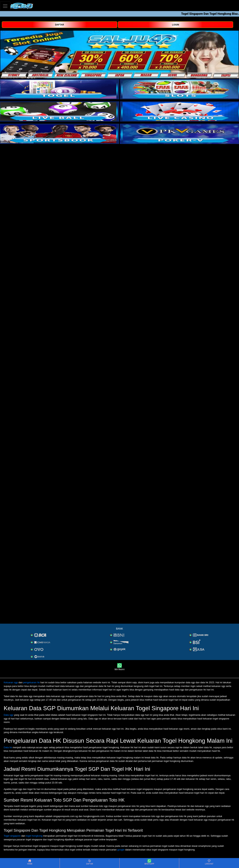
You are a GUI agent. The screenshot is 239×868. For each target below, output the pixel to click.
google (121, 850)
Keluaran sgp (11, 682)
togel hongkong (34, 836)
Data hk (8, 747)
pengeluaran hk (32, 682)
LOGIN (176, 25)
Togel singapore (12, 836)
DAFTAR (59, 25)
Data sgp (8, 715)
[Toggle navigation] (5, 6)
